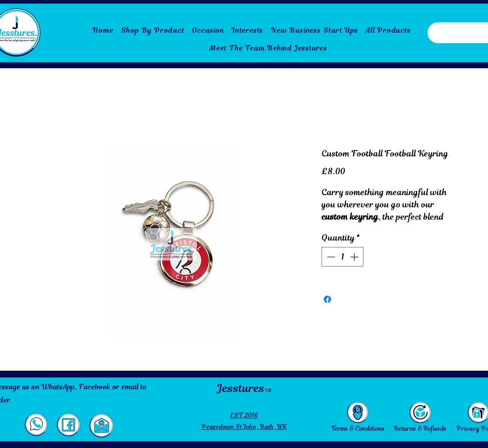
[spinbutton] (342, 257)
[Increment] (355, 257)
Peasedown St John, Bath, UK (244, 427)
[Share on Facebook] (327, 299)
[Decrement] (330, 257)
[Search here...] (451, 33)
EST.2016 (244, 415)
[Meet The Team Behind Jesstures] (269, 48)
